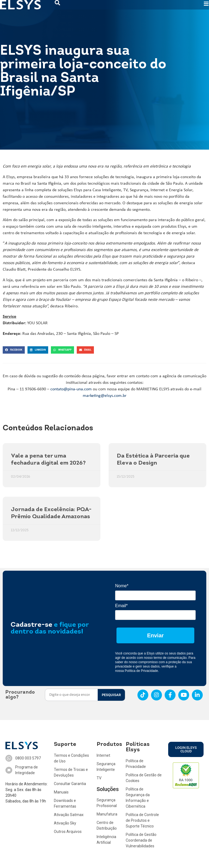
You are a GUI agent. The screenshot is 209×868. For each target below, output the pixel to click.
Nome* (122, 586)
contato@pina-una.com (71, 389)
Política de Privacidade (141, 671)
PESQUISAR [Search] (111, 695)
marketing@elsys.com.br (105, 396)
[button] (14, 350)
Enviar (155, 635)
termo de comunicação (170, 658)
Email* (121, 606)
